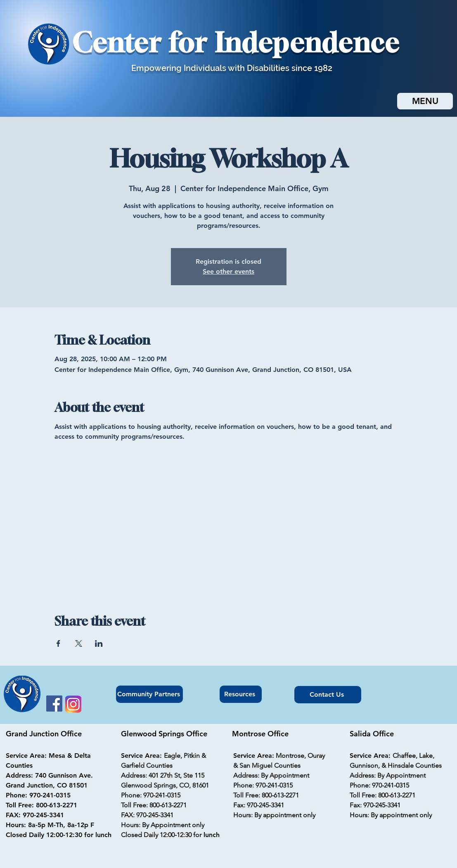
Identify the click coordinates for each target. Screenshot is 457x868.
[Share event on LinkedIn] (99, 643)
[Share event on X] (79, 643)
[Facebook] (54, 704)
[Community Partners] (149, 694)
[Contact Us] (328, 695)
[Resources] (241, 694)
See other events (228, 271)
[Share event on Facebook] (58, 643)
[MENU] (425, 101)
